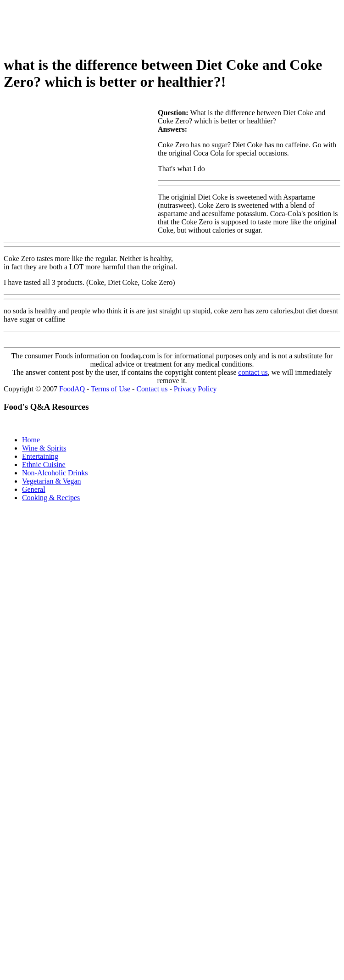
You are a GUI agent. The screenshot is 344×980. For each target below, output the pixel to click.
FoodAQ (72, 389)
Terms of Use (111, 389)
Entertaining (40, 456)
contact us (253, 372)
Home (31, 440)
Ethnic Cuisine (44, 465)
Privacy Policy (195, 389)
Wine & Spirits (44, 448)
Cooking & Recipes (51, 498)
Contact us (152, 389)
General (34, 489)
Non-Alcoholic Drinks (55, 473)
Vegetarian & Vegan (52, 481)
